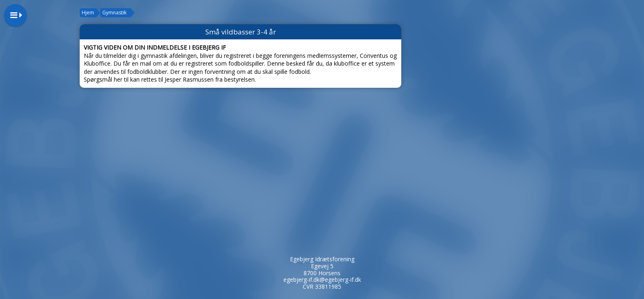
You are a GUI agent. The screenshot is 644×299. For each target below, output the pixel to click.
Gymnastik (114, 13)
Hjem (88, 13)
